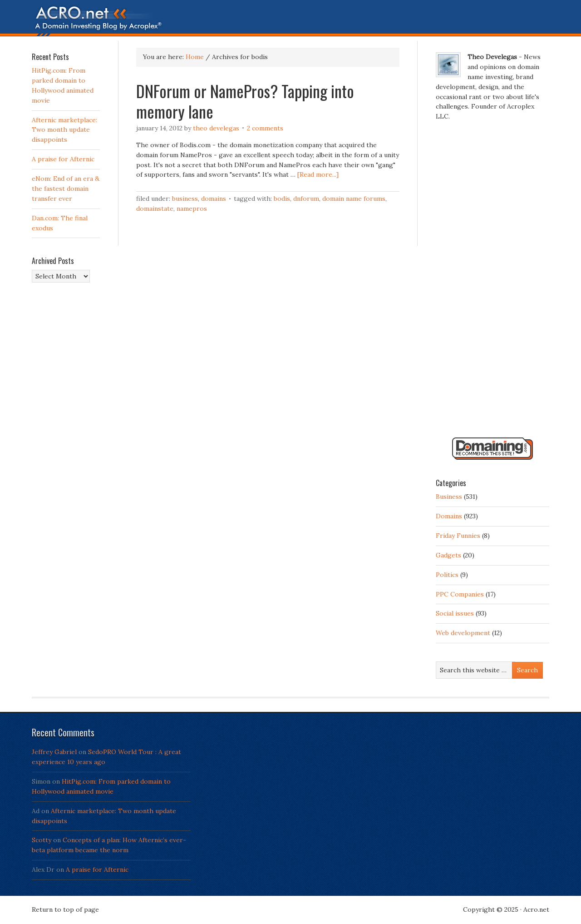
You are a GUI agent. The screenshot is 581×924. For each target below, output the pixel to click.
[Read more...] (318, 174)
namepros (192, 209)
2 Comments (265, 128)
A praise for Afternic (63, 159)
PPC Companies (460, 594)
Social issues (455, 613)
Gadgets (448, 555)
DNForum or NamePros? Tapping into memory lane (245, 101)
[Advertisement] (492, 283)
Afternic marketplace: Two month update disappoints (64, 130)
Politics (447, 575)
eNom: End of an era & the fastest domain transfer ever (66, 189)
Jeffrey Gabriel (54, 752)
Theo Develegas (216, 128)
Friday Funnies (458, 536)
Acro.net (536, 909)
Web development (463, 633)
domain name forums (354, 199)
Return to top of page (65, 909)
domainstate (155, 209)
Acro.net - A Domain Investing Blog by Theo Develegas (290, 20)
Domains (214, 199)
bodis (282, 199)
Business (185, 199)
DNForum (306, 199)
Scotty (42, 840)
